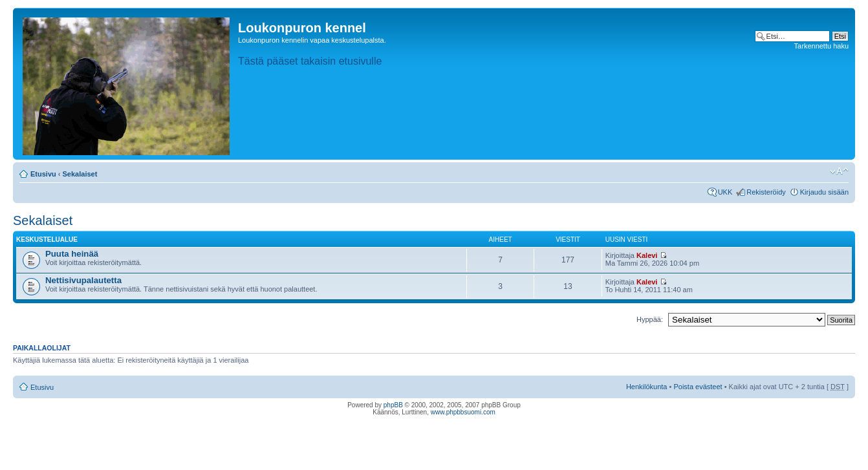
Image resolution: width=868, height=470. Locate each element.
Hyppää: (650, 319)
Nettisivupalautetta (83, 280)
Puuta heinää (72, 254)
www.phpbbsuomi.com (463, 412)
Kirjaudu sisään (824, 192)
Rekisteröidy (766, 192)
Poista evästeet (698, 387)
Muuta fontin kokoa (839, 171)
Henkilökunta (647, 387)
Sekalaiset (80, 174)
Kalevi (647, 255)
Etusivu (43, 174)
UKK (725, 192)
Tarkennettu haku (821, 46)
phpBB (393, 405)
